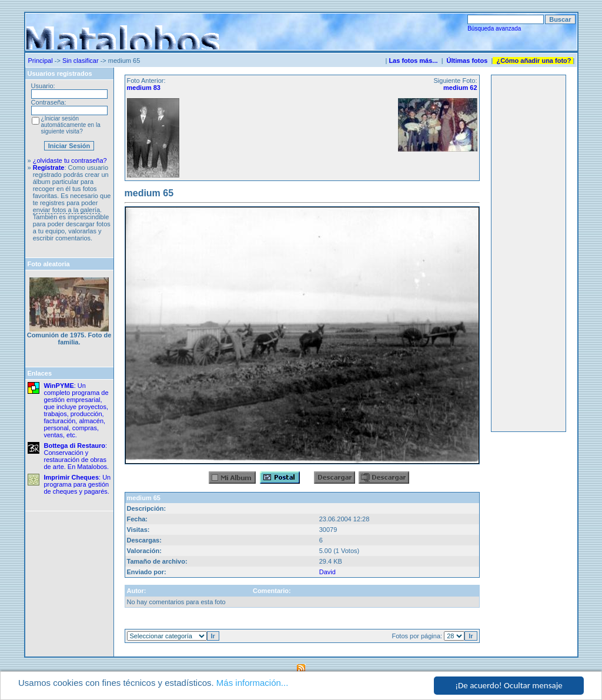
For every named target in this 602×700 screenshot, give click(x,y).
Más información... (252, 683)
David (327, 572)
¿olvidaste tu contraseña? (70, 160)
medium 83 (144, 88)
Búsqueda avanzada (494, 29)
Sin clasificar (81, 61)
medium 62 (460, 88)
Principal (41, 61)
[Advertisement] (529, 253)
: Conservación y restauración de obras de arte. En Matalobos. (77, 456)
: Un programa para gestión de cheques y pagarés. (78, 484)
